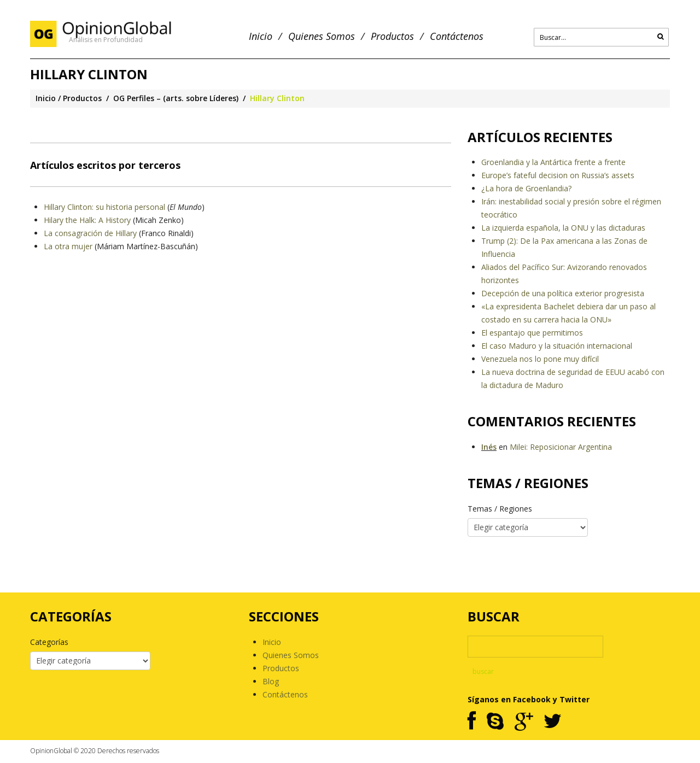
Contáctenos (457, 36)
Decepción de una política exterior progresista (563, 293)
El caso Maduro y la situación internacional (557, 346)
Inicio (261, 36)
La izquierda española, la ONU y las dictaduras (563, 228)
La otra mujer (68, 246)
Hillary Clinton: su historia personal (104, 207)
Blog (271, 681)
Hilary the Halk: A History (87, 220)
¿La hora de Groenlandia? (526, 188)
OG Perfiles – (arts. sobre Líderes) (176, 98)
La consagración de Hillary (90, 233)
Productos (392, 36)
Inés (489, 447)
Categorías (49, 642)
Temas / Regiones (500, 509)
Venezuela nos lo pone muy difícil (540, 359)
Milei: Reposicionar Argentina (561, 447)
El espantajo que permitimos (532, 333)
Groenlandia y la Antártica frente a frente (553, 162)
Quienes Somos (322, 36)
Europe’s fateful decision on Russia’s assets (558, 175)
